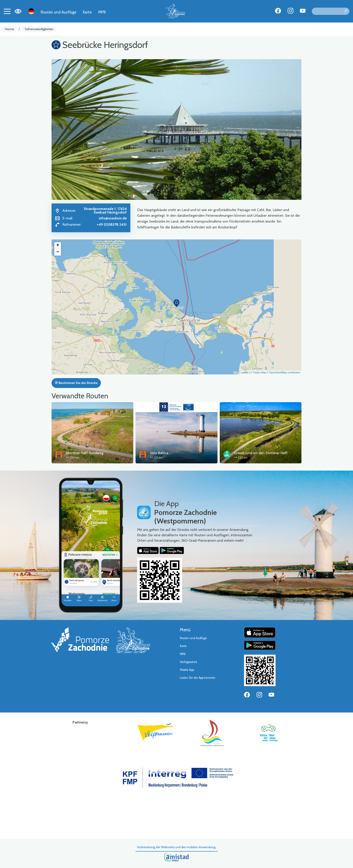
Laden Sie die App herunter (198, 678)
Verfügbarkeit (188, 662)
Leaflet (245, 372)
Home (9, 29)
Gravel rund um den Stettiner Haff (261, 453)
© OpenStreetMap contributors (284, 372)
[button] (176, 303)
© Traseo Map (258, 372)
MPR (102, 12)
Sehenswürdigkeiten (39, 29)
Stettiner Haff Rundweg (85, 453)
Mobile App (187, 670)
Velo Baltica (159, 453)
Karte (87, 12)
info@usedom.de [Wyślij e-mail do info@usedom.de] (113, 218)
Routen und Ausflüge (59, 12)
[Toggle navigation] (7, 11)
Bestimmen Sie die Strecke (76, 383)
